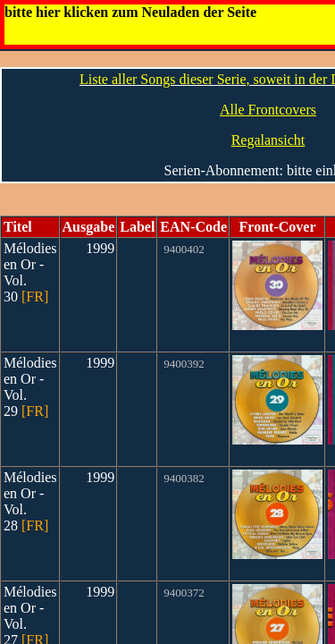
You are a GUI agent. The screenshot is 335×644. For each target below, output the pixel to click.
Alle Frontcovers (268, 110)
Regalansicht (268, 140)
